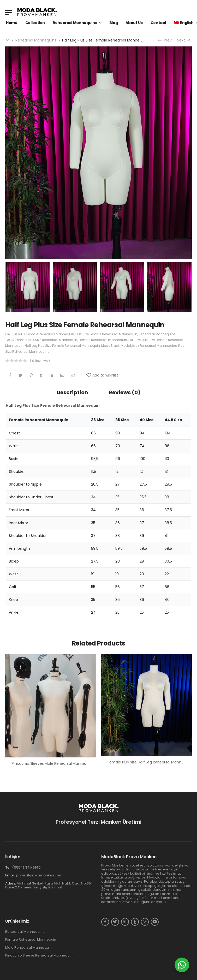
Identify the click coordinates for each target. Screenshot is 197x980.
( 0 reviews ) (40, 361)
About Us (134, 23)
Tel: (8, 867)
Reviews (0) (125, 392)
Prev (165, 40)
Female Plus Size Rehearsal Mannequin (46, 340)
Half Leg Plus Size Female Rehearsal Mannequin (62, 346)
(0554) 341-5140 (26, 867)
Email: (10, 875)
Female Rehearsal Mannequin (50, 334)
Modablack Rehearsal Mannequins (149, 346)
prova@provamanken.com (39, 875)
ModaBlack (110, 346)
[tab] (72, 392)
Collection (35, 23)
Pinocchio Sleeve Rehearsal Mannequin (39, 955)
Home (12, 23)
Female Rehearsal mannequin (103, 340)
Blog (114, 23)
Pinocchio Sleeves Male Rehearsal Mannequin (52, 763)
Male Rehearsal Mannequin (28, 948)
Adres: (11, 883)
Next (183, 40)
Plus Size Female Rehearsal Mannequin (106, 334)
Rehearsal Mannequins (75, 23)
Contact (159, 23)
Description (72, 392)
